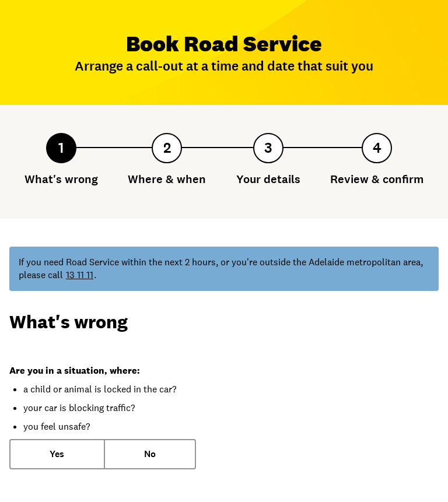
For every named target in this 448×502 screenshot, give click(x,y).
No (150, 454)
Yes (57, 454)
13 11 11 (80, 275)
